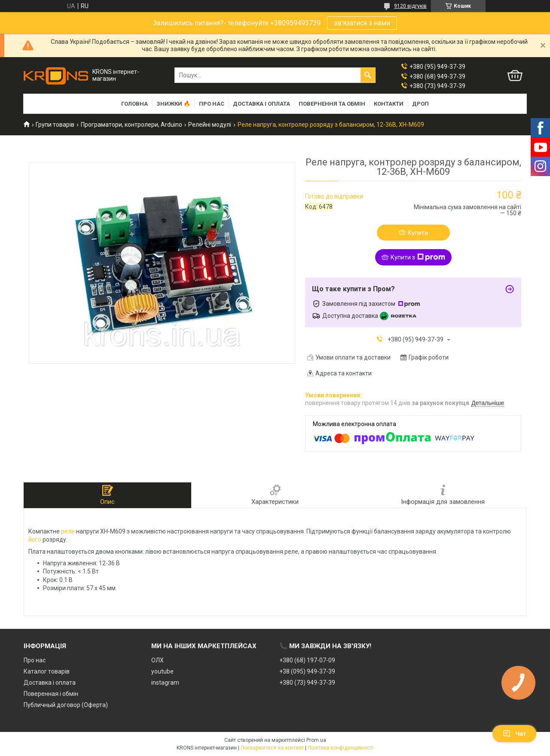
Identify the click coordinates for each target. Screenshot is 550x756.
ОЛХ (157, 660)
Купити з (418, 257)
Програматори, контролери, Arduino (131, 125)
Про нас (212, 104)
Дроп (420, 104)
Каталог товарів (47, 671)
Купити (418, 233)
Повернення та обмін (332, 104)
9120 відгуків (410, 6)
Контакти (389, 104)
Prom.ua (316, 740)
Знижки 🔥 (173, 104)
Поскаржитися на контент (272, 748)
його (35, 540)
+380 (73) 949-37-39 (307, 683)
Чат (514, 734)
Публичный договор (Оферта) (66, 705)
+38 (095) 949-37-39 (307, 671)
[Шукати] (368, 75)
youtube (162, 671)
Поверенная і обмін (51, 694)
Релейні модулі (210, 125)
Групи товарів (55, 125)
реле (68, 531)
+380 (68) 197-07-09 (307, 660)
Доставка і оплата (261, 104)
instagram (165, 683)
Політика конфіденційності (341, 748)
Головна (134, 104)
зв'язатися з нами (362, 23)
